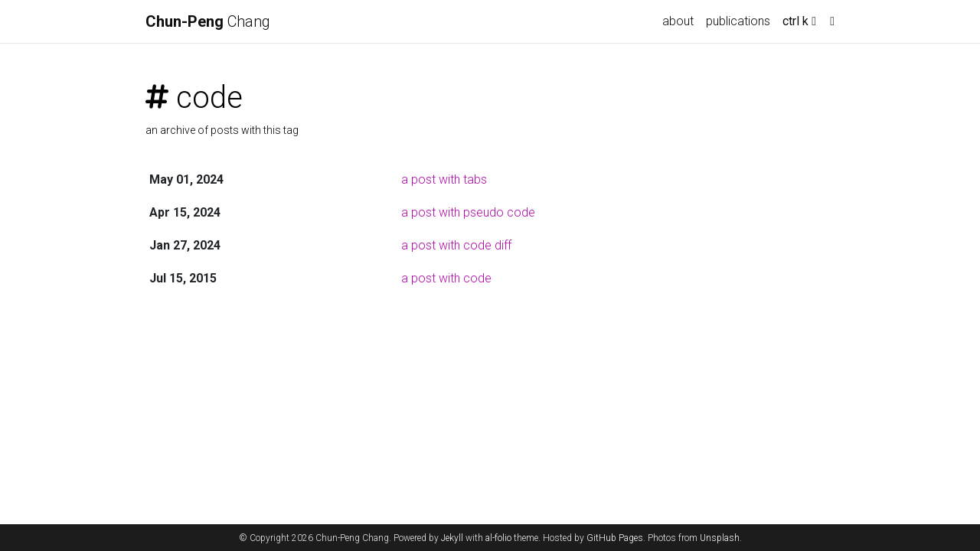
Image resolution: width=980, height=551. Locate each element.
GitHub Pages (615, 538)
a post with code (446, 278)
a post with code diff (456, 245)
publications (738, 21)
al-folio (498, 538)
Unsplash (720, 538)
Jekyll (452, 538)
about (678, 21)
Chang (208, 21)
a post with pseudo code (468, 212)
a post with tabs (444, 179)
